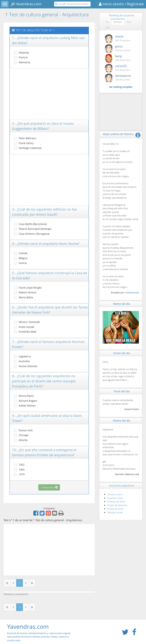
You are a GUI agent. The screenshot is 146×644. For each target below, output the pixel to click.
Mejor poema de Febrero (118, 134)
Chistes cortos (115, 494)
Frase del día (122, 391)
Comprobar (49, 487)
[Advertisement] (49, 94)
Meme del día (122, 304)
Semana (118, 22)
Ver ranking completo (121, 87)
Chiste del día (122, 353)
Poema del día (122, 421)
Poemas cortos (115, 498)
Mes (129, 22)
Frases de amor (115, 509)
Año (108, 28)
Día (107, 22)
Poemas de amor (116, 502)
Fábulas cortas (115, 512)
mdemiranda (132, 292)
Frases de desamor (117, 505)
